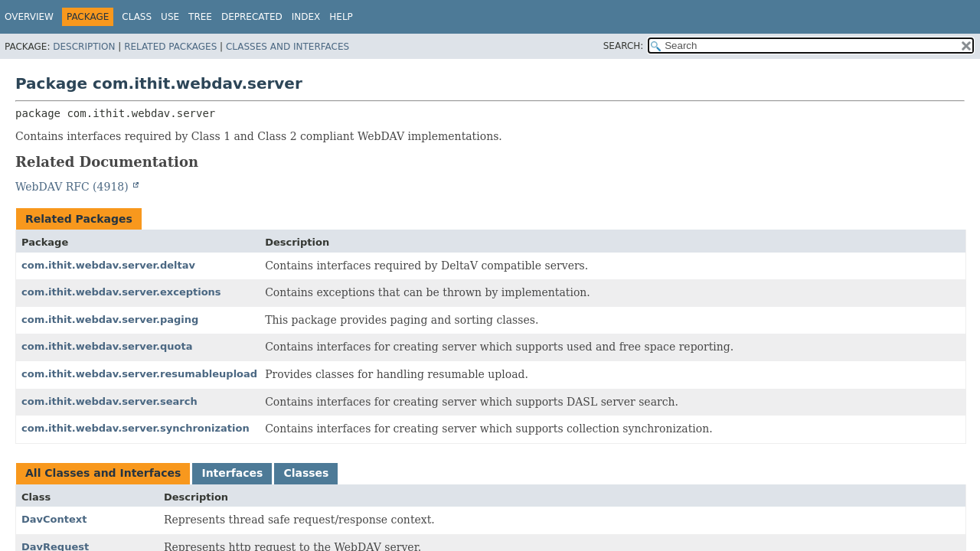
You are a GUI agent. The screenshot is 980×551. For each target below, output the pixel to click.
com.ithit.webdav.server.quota (107, 346)
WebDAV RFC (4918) (73, 187)
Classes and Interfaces (287, 47)
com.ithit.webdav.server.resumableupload (139, 374)
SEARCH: (624, 46)
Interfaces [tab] (232, 473)
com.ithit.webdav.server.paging (110, 320)
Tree (200, 17)
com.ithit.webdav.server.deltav (108, 265)
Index (306, 17)
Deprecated (252, 17)
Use (170, 17)
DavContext (54, 519)
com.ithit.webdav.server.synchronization (136, 428)
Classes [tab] (306, 473)
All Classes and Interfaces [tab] (103, 473)
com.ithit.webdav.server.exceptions (121, 292)
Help (341, 17)
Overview (29, 17)
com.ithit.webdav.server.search (109, 401)
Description (84, 47)
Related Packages (170, 47)
